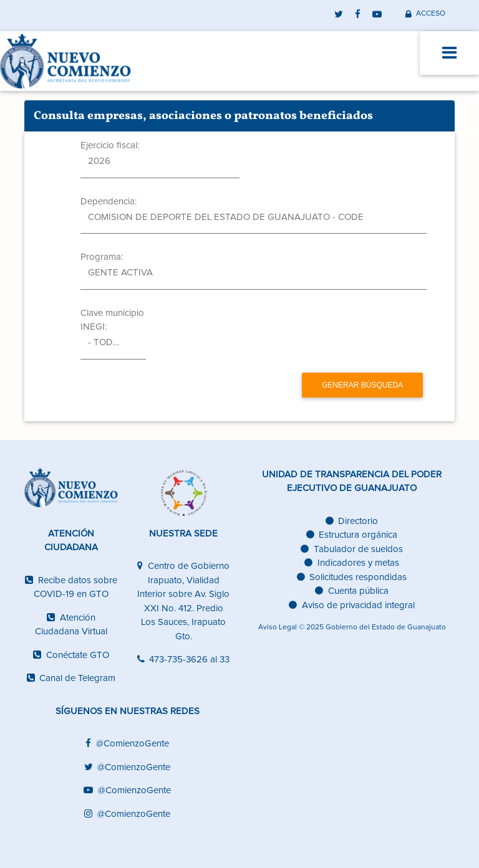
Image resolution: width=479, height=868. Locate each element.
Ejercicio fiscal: (110, 145)
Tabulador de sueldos (352, 549)
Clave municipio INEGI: (112, 320)
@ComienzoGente (127, 744)
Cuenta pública (352, 591)
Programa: (102, 257)
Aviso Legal (278, 627)
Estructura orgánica (352, 535)
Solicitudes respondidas (352, 577)
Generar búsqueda (362, 385)
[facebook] (358, 13)
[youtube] (377, 13)
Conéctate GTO (71, 655)
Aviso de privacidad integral (352, 605)
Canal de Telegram (71, 678)
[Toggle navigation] (449, 53)
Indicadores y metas (352, 563)
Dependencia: (109, 202)
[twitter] (339, 13)
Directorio (352, 521)
